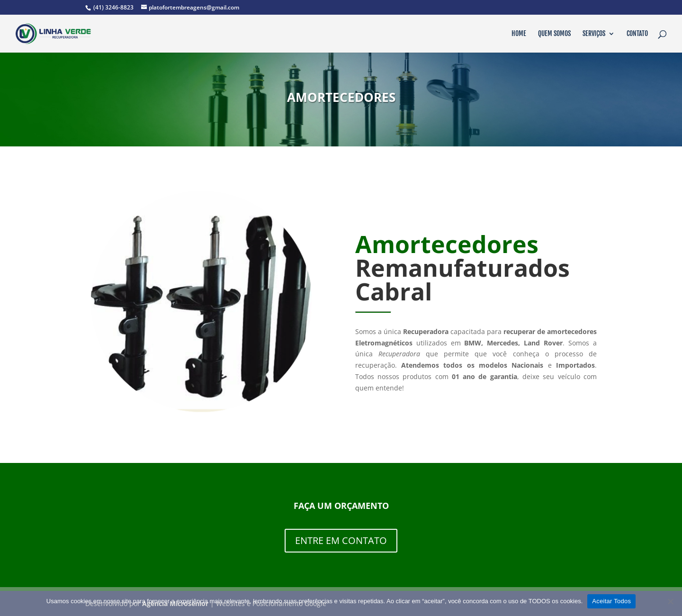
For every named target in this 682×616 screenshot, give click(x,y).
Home (519, 34)
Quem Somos (554, 34)
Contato (637, 34)
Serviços (594, 34)
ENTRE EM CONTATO (341, 540)
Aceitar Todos (611, 601)
